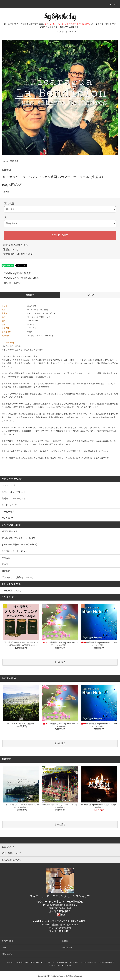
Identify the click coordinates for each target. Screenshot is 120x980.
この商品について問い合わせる (19, 278)
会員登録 (65, 941)
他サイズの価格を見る (16, 245)
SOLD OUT (14, 161)
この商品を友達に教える (16, 273)
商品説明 (30, 295)
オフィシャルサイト (67, 31)
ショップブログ (54, 966)
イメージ (90, 295)
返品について (11, 249)
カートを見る (67, 947)
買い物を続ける (11, 283)
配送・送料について (38, 962)
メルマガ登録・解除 (105, 962)
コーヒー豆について (11, 591)
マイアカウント (8, 941)
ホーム (5, 161)
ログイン (5, 947)
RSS (64, 966)
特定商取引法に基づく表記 (18, 254)
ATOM (69, 966)
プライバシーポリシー (88, 962)
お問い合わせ (7, 954)
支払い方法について (21, 962)
